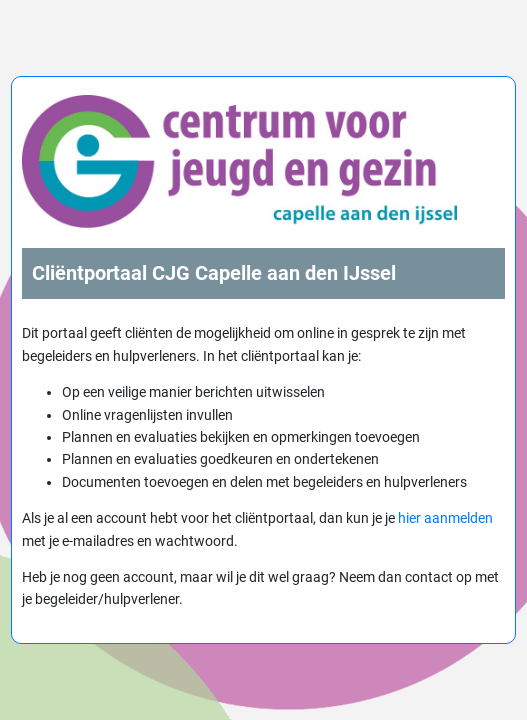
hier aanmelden (445, 518)
